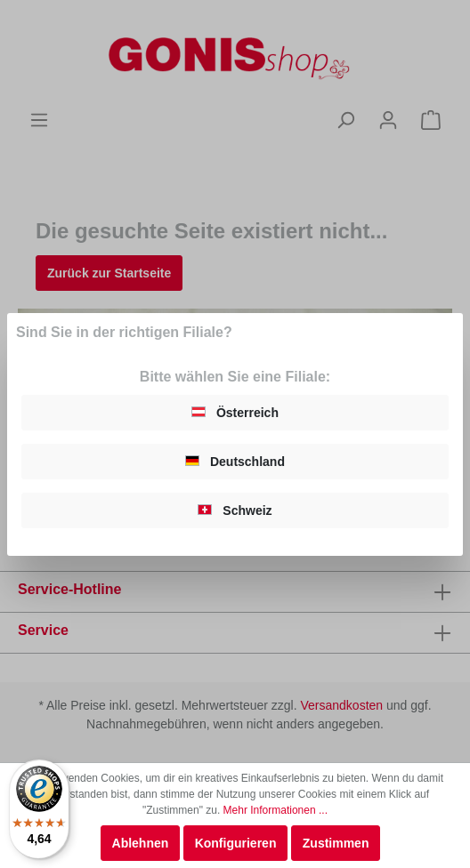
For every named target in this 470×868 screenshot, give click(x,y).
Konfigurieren (236, 843)
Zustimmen (336, 843)
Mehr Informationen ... (276, 810)
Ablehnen (141, 843)
